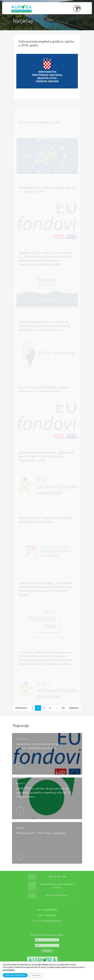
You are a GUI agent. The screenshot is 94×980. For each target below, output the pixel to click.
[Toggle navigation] (79, 8)
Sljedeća (74, 708)
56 (63, 708)
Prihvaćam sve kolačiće (15, 975)
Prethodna (21, 708)
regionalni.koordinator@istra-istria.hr (66, 886)
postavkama (9, 970)
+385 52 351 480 (66, 877)
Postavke (36, 975)
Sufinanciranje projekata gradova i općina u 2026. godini (46, 43)
